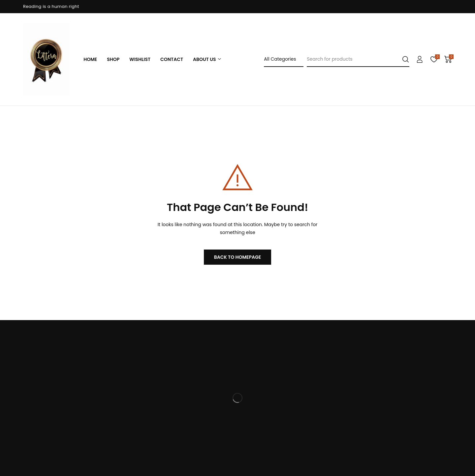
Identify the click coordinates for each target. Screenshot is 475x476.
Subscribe (444, 434)
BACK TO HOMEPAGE (238, 257)
